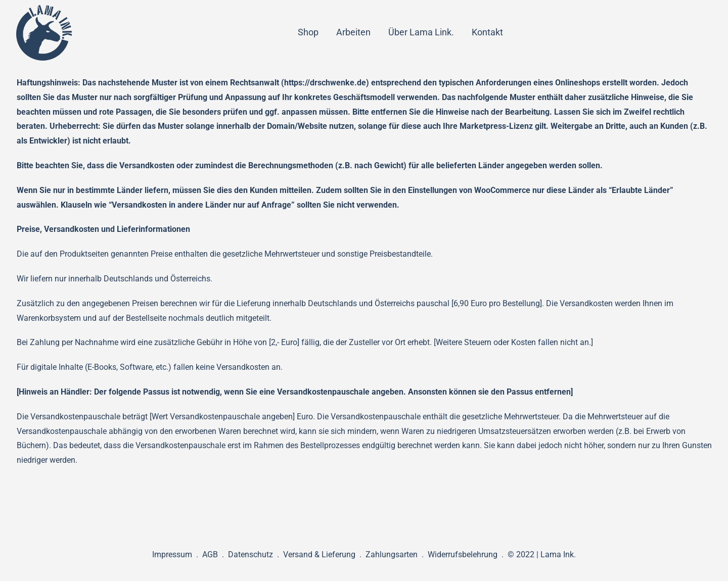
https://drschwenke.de (325, 83)
